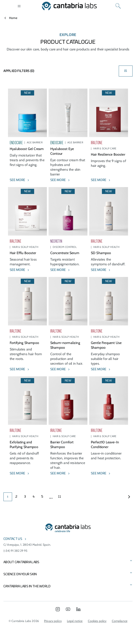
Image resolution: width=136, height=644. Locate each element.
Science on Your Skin (20, 574)
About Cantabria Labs (21, 562)
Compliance (120, 621)
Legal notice (75, 621)
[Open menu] (19, 6)
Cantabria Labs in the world (27, 586)
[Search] (118, 6)
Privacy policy (53, 621)
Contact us (13, 539)
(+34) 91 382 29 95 (16, 551)
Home (13, 18)
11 (60, 497)
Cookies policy (97, 621)
